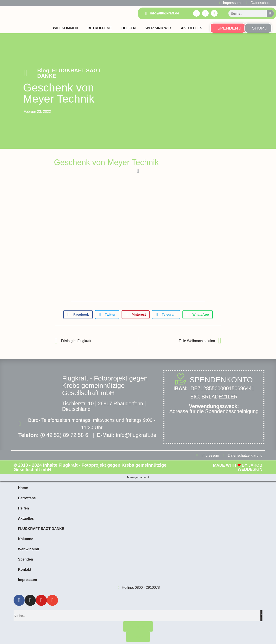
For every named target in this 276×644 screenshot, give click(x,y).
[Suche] (270, 13)
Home (23, 488)
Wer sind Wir (158, 28)
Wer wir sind (29, 549)
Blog (43, 70)
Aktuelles (192, 28)
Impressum (27, 580)
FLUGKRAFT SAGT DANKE (69, 73)
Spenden (26, 559)
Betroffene (100, 28)
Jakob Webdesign (250, 467)
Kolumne (26, 539)
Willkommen (65, 28)
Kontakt (25, 570)
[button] (78, 315)
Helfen (128, 28)
